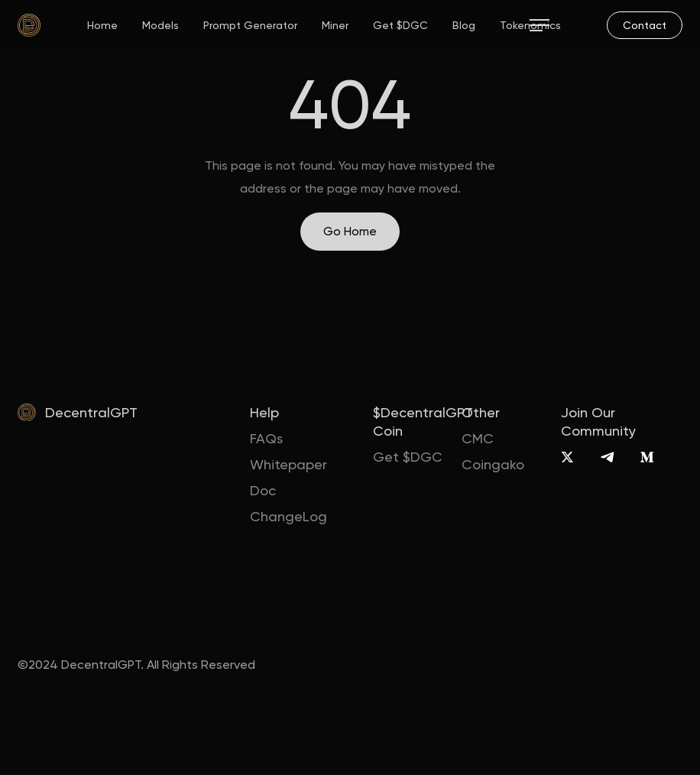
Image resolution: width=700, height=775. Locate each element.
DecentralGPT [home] (91, 412)
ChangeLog (288, 516)
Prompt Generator (250, 25)
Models (160, 25)
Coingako (493, 464)
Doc (263, 490)
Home (102, 25)
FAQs (266, 438)
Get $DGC (400, 25)
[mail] (645, 25)
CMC (478, 438)
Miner (335, 25)
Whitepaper (288, 464)
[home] (29, 25)
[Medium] (647, 457)
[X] (567, 457)
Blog (464, 25)
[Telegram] (607, 457)
